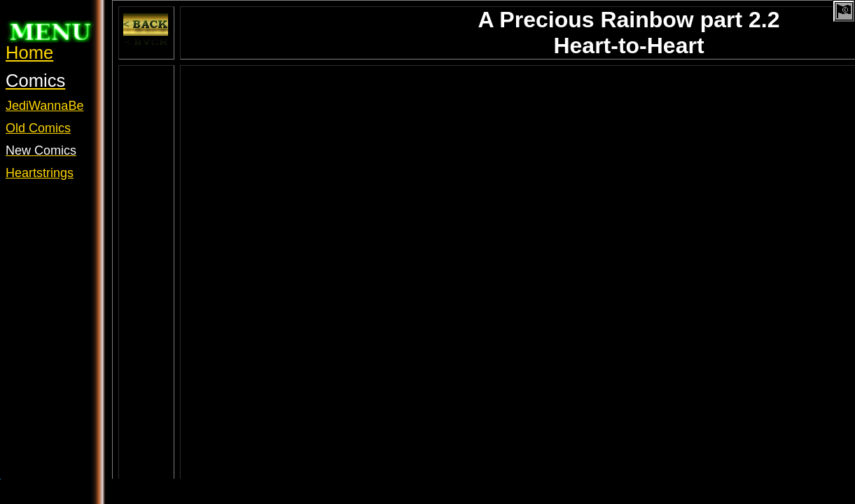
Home (29, 52)
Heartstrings (40, 173)
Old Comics (38, 128)
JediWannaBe (44, 106)
